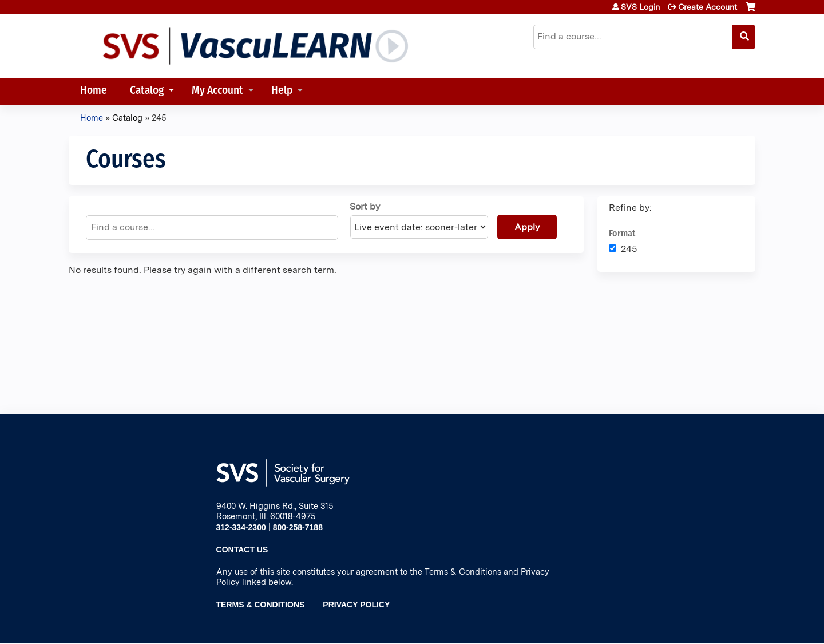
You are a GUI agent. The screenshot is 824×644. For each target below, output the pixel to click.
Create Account (708, 7)
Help (282, 91)
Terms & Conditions (261, 605)
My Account (217, 91)
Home (94, 91)
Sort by (365, 206)
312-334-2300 (241, 527)
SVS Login (640, 7)
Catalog (147, 91)
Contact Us (242, 550)
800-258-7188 (298, 527)
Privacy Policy (356, 605)
